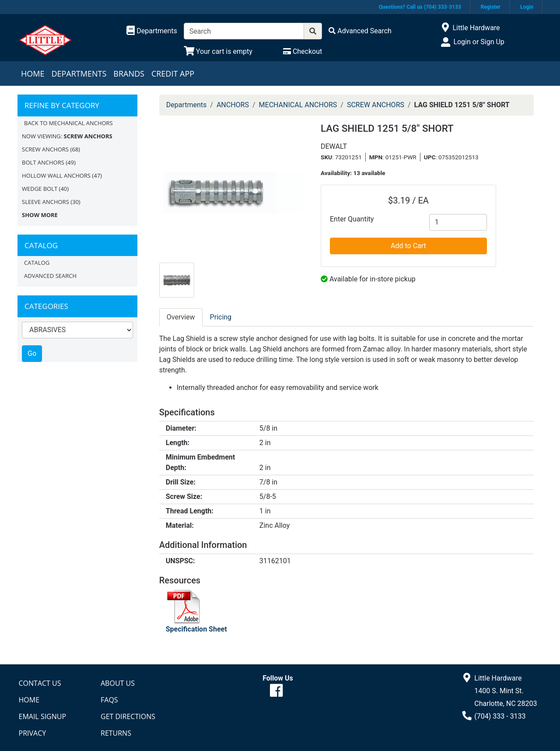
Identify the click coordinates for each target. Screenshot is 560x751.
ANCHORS (233, 105)
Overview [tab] (181, 317)
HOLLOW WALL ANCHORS (56, 175)
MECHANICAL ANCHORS (298, 105)
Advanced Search (50, 276)
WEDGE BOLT (40, 189)
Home (33, 74)
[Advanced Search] (360, 31)
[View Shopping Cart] (218, 51)
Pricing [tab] (221, 317)
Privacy (33, 733)
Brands (129, 74)
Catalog (37, 263)
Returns (116, 733)
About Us (118, 683)
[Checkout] (303, 51)
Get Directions (128, 716)
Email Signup (43, 716)
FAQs (109, 700)
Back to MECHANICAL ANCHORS (68, 123)
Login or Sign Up (479, 42)
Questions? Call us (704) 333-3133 (420, 7)
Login (527, 7)
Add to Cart (408, 246)
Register (491, 7)
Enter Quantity (352, 219)
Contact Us (40, 683)
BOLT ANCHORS (43, 162)
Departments (79, 74)
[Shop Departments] (152, 31)
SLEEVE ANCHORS (45, 202)
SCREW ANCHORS (45, 149)
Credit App (173, 74)
